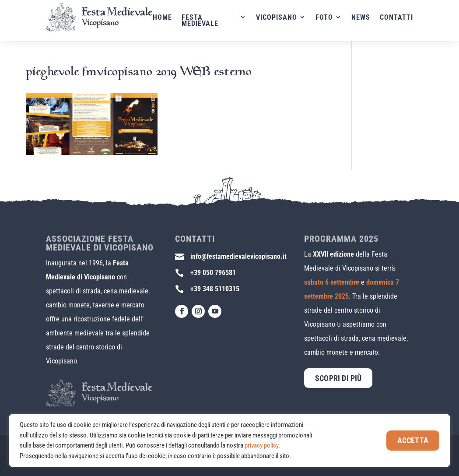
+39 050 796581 (213, 273)
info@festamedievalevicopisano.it (238, 256)
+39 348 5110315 (215, 289)
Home (171, 18)
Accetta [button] (413, 440)
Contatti (396, 18)
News (361, 18)
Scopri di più (338, 378)
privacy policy (261, 445)
